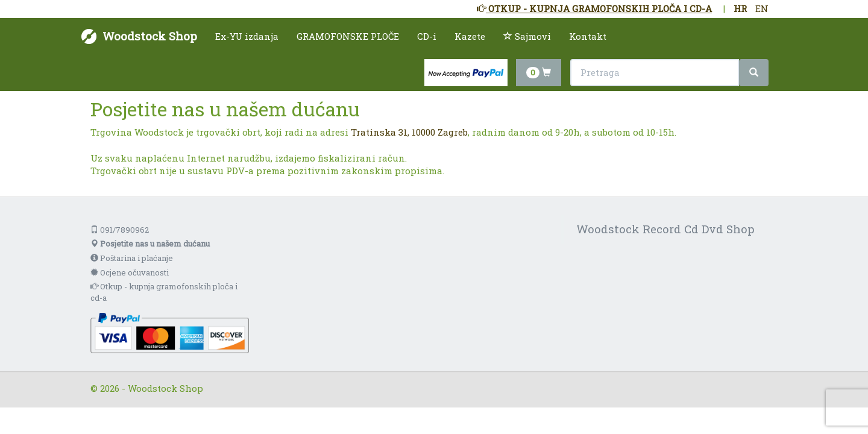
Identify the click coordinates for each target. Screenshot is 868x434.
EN (762, 8)
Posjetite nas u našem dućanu (150, 244)
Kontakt (588, 36)
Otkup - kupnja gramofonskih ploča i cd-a (164, 292)
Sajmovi (527, 36)
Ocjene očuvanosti (130, 272)
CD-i (427, 36)
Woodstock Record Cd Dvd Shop (665, 229)
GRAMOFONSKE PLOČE (348, 36)
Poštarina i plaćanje (132, 258)
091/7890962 (120, 230)
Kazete (470, 36)
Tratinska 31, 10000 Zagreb (409, 132)
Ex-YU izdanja (247, 36)
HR (740, 8)
